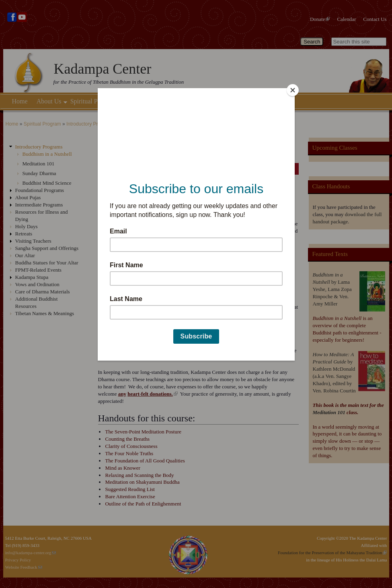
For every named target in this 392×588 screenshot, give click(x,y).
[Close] (293, 90)
